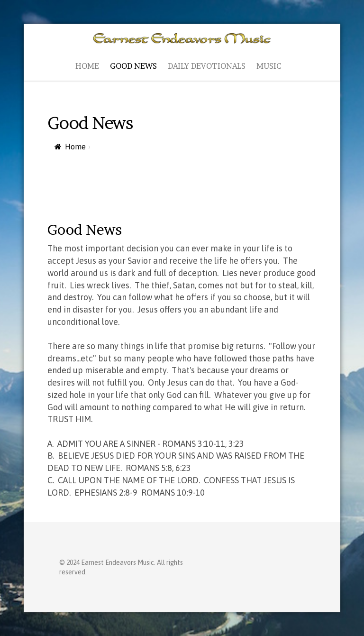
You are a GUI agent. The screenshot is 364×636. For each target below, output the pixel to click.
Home (75, 147)
